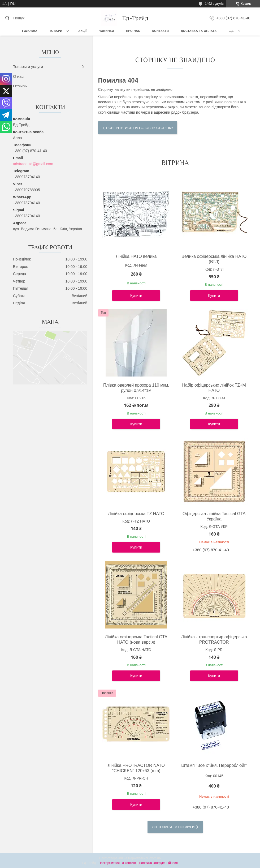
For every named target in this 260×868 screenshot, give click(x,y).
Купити (136, 296)
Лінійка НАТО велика (136, 256)
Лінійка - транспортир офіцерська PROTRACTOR (214, 640)
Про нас (133, 31)
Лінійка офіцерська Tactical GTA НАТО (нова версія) (136, 640)
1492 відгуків (214, 4)
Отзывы (20, 86)
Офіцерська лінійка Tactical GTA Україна (214, 516)
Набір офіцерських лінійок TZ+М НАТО (214, 388)
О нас (18, 76)
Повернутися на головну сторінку (140, 128)
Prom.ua (155, 858)
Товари (56, 31)
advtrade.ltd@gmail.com (33, 164)
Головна (30, 31)
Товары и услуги (28, 67)
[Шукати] (7, 18)
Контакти (161, 31)
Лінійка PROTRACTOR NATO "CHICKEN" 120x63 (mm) (136, 768)
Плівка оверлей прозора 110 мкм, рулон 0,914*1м (136, 388)
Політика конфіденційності (159, 863)
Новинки (106, 31)
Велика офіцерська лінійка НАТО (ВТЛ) (214, 259)
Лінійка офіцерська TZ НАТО (136, 514)
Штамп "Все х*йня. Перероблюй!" (214, 765)
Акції (82, 31)
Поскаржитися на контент (117, 863)
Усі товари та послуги (173, 827)
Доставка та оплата (199, 31)
